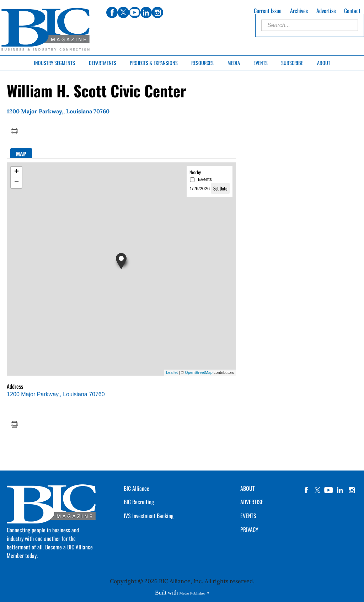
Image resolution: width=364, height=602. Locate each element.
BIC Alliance (136, 488)
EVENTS (248, 516)
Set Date (220, 189)
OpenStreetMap (199, 372)
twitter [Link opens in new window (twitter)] (123, 12)
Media (234, 63)
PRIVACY (249, 530)
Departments (103, 63)
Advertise (326, 11)
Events (261, 63)
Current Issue (268, 11)
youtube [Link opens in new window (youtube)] (135, 12)
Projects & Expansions (154, 63)
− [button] (17, 183)
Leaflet (172, 372)
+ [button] (17, 172)
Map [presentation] (21, 154)
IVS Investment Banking (149, 516)
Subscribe (292, 63)
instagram (352, 490)
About (324, 63)
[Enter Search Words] (310, 25)
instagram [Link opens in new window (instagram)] (157, 12)
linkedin (340, 490)
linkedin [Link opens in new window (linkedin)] (146, 12)
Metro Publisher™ (194, 593)
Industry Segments (54, 63)
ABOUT (248, 488)
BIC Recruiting (139, 502)
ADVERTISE (252, 502)
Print (14, 131)
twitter (317, 490)
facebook (306, 490)
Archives (299, 11)
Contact (352, 11)
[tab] (21, 153)
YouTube (329, 490)
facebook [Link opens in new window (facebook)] (112, 12)
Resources (202, 63)
